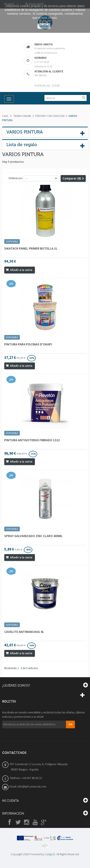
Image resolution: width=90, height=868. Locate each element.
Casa (5, 116)
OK (70, 724)
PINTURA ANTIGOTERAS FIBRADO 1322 (32, 440)
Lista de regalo (22, 145)
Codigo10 (50, 854)
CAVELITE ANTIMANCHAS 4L (24, 632)
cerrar (44, 26)
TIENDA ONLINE (22, 116)
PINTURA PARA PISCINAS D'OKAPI (28, 344)
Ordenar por (16, 178)
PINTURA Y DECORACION (50, 116)
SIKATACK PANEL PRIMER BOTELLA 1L (31, 248)
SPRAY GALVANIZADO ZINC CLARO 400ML (33, 536)
